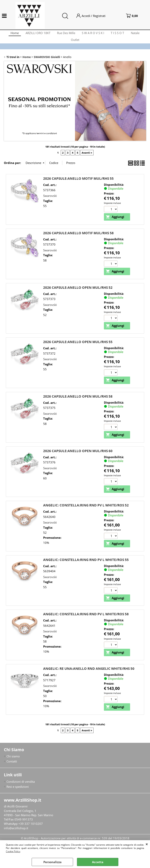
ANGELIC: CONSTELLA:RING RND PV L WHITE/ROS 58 (86, 621)
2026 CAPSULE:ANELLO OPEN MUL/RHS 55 (78, 348)
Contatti (12, 769)
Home (12, 34)
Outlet (75, 44)
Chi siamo (13, 763)
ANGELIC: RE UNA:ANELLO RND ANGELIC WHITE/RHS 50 (89, 676)
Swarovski (50, 201)
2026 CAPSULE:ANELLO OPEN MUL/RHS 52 (78, 293)
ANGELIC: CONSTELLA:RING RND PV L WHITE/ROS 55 (86, 566)
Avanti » (87, 158)
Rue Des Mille (66, 34)
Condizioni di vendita (21, 789)
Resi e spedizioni (18, 794)
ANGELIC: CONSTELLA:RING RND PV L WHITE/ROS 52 (86, 512)
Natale (138, 34)
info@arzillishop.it (16, 835)
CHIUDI (147, 844)
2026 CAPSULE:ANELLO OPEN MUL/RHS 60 (78, 457)
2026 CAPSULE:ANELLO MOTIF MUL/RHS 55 (78, 184)
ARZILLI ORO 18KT (36, 34)
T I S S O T (119, 34)
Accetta (98, 862)
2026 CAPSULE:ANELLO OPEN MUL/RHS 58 (78, 403)
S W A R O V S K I (94, 34)
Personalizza (52, 862)
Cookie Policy (13, 851)
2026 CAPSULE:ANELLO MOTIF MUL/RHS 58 (78, 239)
